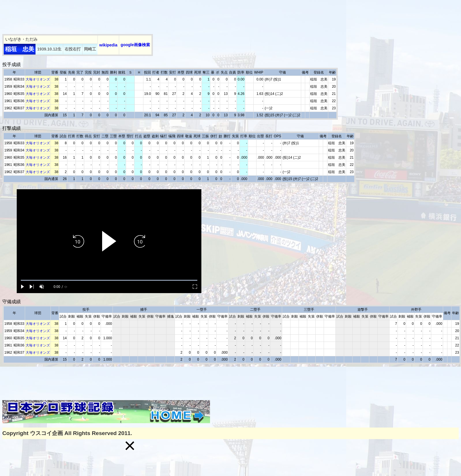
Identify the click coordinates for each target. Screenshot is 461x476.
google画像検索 (135, 45)
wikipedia (108, 45)
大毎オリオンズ (38, 79)
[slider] (109, 280)
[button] (130, 446)
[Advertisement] (107, 15)
